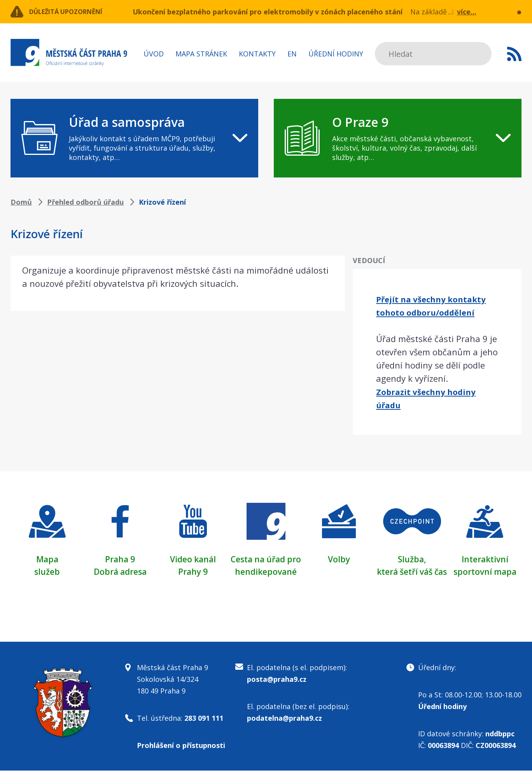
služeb (47, 571)
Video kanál (193, 559)
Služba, (412, 559)
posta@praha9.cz (277, 692)
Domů (21, 202)
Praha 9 (120, 559)
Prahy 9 (193, 571)
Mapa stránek (201, 54)
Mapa (47, 559)
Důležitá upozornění (73, 12)
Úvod (154, 54)
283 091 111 (204, 730)
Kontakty (257, 54)
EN (292, 54)
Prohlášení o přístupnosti (181, 758)
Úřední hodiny (336, 54)
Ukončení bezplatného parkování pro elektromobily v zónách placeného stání (268, 12)
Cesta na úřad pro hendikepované (266, 571)
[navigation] (134, 138)
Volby (339, 559)
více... (467, 12)
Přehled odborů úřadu (85, 202)
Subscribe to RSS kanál (514, 54)
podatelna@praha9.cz (284, 730)
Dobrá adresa (120, 571)
